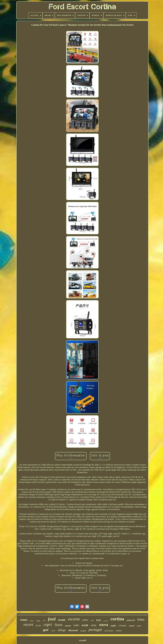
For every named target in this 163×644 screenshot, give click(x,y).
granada (106, 621)
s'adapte (38, 621)
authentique (109, 631)
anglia (113, 626)
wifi (44, 620)
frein (99, 620)
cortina (117, 619)
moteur (119, 631)
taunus (132, 626)
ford (52, 619)
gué (46, 630)
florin (58, 625)
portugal (95, 630)
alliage (62, 630)
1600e (94, 625)
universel (131, 620)
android (68, 626)
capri (48, 624)
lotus (141, 619)
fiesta (32, 621)
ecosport (83, 631)
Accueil (82, 640)
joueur (139, 626)
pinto (85, 620)
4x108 (85, 625)
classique (123, 626)
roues (24, 620)
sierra (104, 625)
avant (62, 620)
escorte (74, 619)
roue (92, 620)
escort (28, 624)
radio (76, 625)
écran (38, 625)
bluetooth (73, 630)
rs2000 (53, 631)
